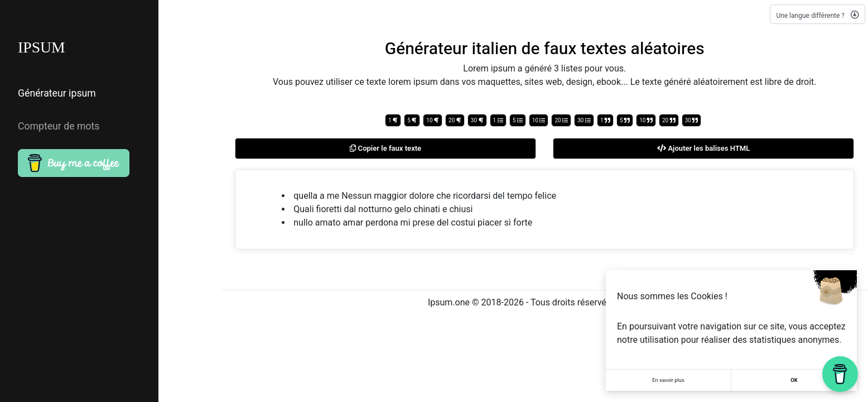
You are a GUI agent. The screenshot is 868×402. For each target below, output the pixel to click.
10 (433, 120)
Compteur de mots (55, 116)
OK (794, 380)
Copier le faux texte (386, 149)
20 (455, 120)
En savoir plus (668, 380)
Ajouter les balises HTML (704, 149)
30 (477, 120)
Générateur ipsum (53, 91)
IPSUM (44, 48)
